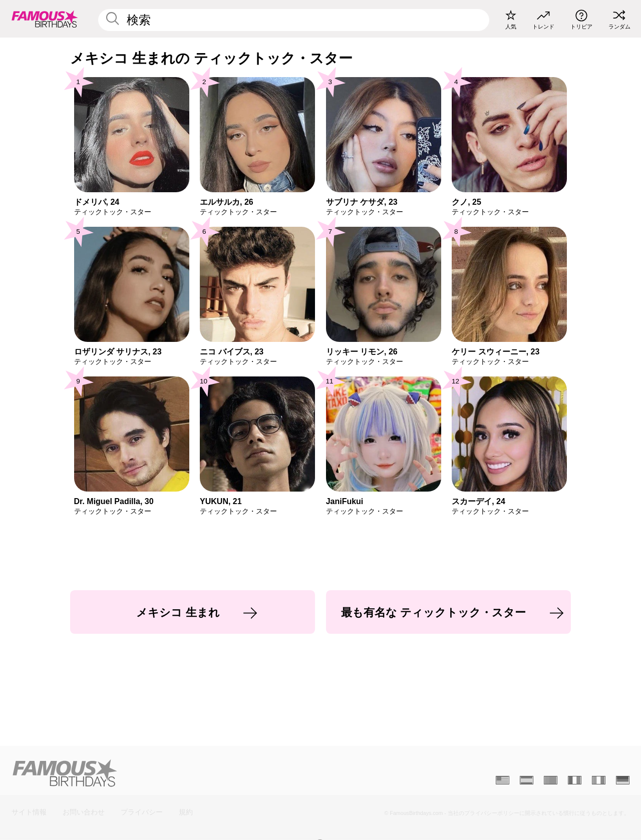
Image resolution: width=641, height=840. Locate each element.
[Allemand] (623, 780)
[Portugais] (551, 780)
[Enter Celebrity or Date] (294, 20)
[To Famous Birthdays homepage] (45, 19)
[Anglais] (503, 780)
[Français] (575, 780)
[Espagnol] (527, 780)
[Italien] (599, 780)
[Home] (163, 773)
